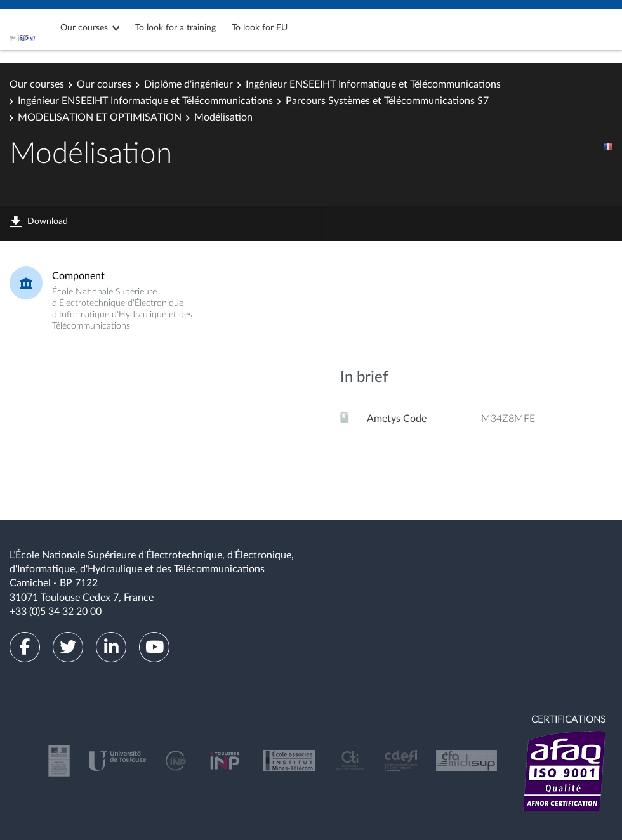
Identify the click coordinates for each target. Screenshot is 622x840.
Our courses (84, 28)
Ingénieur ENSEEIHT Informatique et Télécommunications (373, 84)
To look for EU (260, 28)
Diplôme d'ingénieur (189, 84)
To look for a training (175, 28)
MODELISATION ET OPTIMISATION (100, 117)
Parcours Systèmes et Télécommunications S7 (387, 101)
